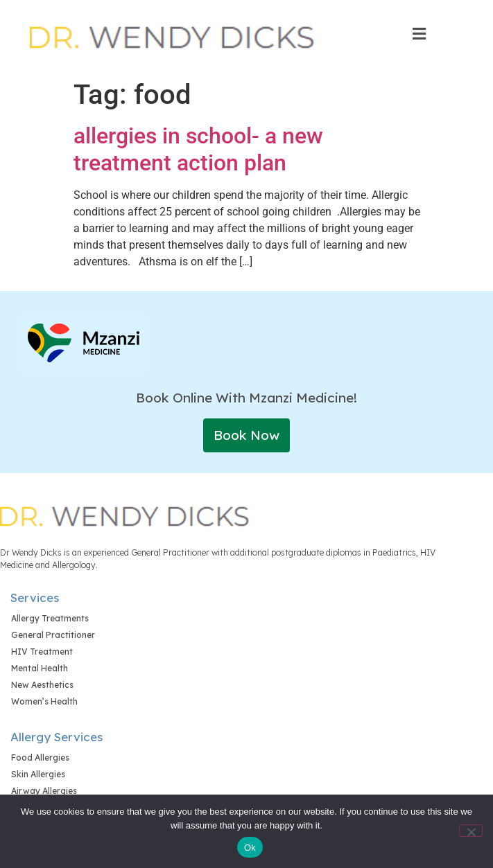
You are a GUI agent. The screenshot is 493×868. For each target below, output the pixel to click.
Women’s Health (44, 701)
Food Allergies (40, 758)
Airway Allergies (44, 791)
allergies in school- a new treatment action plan (198, 149)
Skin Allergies (38, 774)
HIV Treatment (42, 652)
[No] (471, 831)
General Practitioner (53, 635)
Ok (250, 848)
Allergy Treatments (50, 618)
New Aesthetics (42, 685)
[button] (419, 34)
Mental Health (40, 668)
